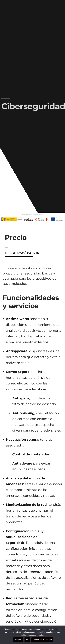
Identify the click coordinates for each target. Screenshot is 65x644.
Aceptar (18, 640)
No (27, 640)
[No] (61, 635)
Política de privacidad (42, 640)
